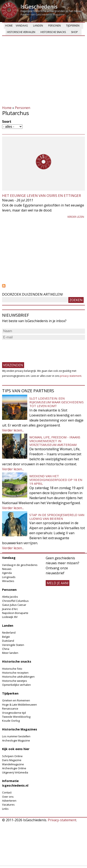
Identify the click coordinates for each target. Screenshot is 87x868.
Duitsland (8, 641)
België (6, 637)
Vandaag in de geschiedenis (20, 565)
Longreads (9, 577)
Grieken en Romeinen (16, 700)
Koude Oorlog (11, 721)
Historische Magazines (20, 729)
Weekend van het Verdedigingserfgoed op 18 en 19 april (56, 480)
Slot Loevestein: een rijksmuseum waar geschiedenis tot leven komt (56, 402)
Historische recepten (15, 673)
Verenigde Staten (13, 645)
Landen (38, 26)
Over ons (8, 797)
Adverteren (9, 801)
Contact (7, 792)
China (6, 649)
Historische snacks (53, 32)
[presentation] (34, 349)
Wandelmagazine (13, 764)
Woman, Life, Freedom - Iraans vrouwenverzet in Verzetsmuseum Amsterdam (55, 441)
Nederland (9, 633)
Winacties (8, 581)
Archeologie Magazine (16, 740)
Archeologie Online (14, 768)
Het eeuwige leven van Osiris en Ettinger (42, 195)
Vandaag (22, 26)
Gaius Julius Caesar (14, 605)
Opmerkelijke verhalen (16, 685)
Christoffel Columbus (15, 601)
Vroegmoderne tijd (14, 713)
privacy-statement (71, 376)
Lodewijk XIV (10, 617)
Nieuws (7, 569)
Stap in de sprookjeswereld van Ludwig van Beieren (57, 517)
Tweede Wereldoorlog (16, 717)
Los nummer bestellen (16, 736)
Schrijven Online (12, 756)
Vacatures (8, 805)
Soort (7, 121)
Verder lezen (76, 217)
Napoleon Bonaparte (15, 613)
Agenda (7, 573)
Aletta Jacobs (10, 597)
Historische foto (12, 669)
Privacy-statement (62, 820)
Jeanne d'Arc (10, 609)
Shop (74, 32)
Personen (55, 26)
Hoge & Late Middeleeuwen (19, 705)
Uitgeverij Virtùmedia (15, 772)
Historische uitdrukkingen (18, 677)
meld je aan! (58, 583)
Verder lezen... (13, 430)
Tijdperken (73, 26)
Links (5, 809)
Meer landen (10, 653)
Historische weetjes (15, 681)
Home (9, 26)
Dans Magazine (12, 760)
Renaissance (10, 709)
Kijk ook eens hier (16, 749)
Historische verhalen (21, 32)
